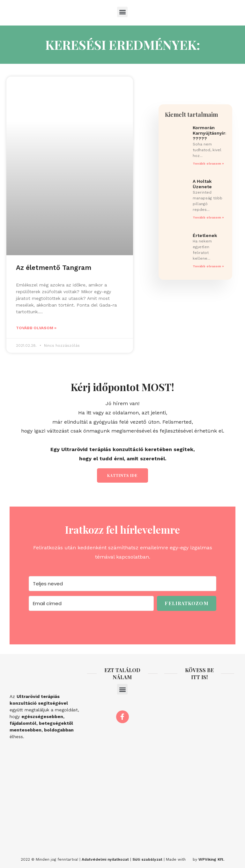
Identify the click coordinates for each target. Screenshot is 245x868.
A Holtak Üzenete (202, 184)
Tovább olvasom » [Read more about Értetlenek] (208, 266)
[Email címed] (91, 603)
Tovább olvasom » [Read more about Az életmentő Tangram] (36, 328)
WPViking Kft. (211, 859)
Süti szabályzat (147, 859)
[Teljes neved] (122, 584)
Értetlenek (205, 235)
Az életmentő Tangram (54, 267)
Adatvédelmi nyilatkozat (105, 859)
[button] (122, 12)
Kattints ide (122, 475)
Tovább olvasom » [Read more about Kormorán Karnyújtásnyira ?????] (208, 163)
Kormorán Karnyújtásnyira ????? (210, 133)
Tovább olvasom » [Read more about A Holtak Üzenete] (208, 217)
